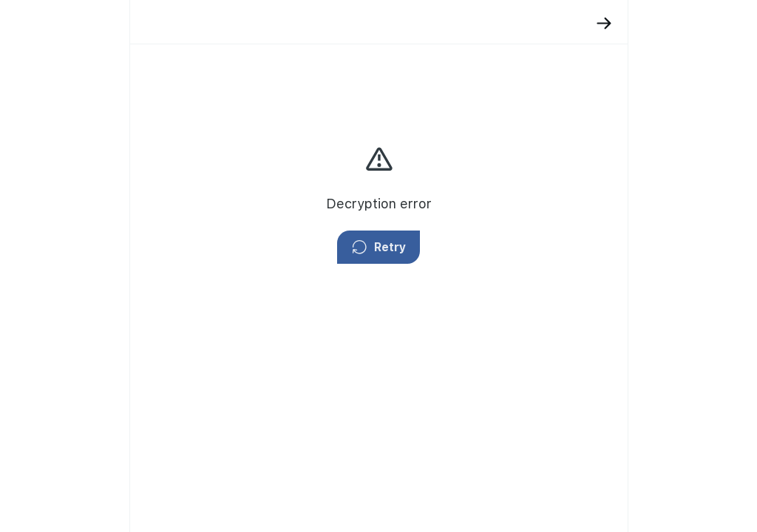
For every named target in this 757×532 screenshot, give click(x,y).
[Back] (471, 23)
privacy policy (632, 188)
